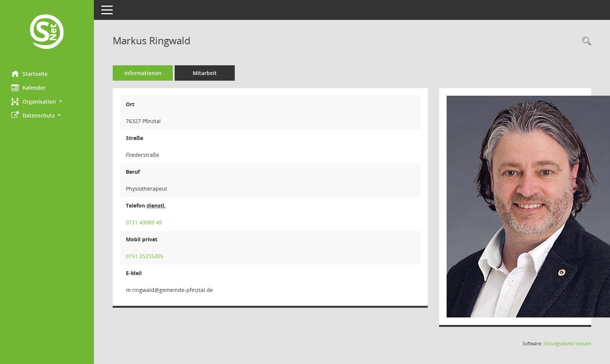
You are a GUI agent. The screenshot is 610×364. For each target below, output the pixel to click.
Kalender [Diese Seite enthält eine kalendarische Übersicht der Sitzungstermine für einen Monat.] (28, 87)
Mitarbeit (205, 73)
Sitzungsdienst (567, 344)
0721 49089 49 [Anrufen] (144, 222)
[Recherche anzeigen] (585, 41)
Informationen (143, 73)
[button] (47, 102)
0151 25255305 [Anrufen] (145, 256)
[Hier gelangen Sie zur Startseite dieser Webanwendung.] (47, 32)
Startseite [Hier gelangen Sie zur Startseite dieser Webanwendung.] (29, 74)
